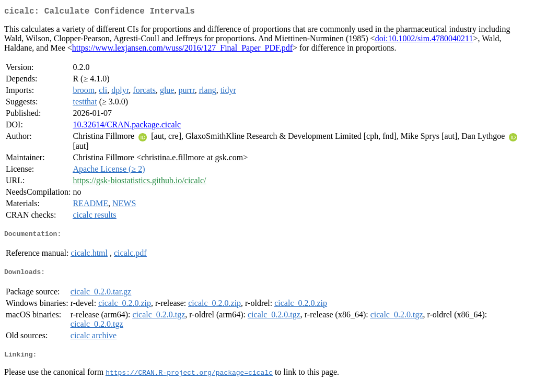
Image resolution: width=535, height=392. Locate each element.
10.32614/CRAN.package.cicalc (127, 127)
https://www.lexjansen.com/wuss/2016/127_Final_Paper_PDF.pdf (182, 50)
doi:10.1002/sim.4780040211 (424, 40)
